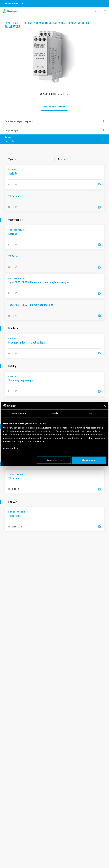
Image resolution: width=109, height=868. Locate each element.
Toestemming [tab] (19, 413)
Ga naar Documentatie (54, 94)
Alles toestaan (89, 460)
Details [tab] (54, 413)
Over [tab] (90, 413)
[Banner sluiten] (105, 406)
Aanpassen (54, 460)
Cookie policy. (11, 448)
